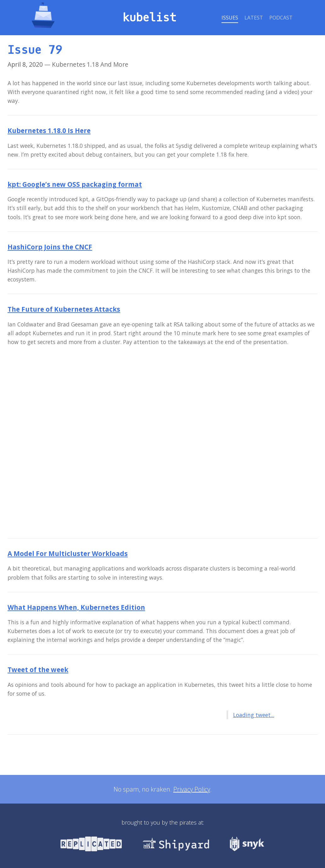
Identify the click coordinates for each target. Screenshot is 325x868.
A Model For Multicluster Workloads (68, 554)
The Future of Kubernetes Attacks (64, 309)
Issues (230, 18)
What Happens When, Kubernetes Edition (76, 607)
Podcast (281, 18)
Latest (254, 18)
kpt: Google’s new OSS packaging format (75, 184)
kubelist (149, 18)
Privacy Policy (192, 789)
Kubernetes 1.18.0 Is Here (49, 131)
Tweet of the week (38, 670)
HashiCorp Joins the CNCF (50, 247)
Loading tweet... (254, 715)
